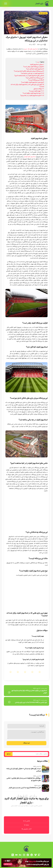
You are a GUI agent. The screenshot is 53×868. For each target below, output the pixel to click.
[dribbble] (24, 855)
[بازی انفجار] (47, 4)
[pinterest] (28, 855)
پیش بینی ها (43, 13)
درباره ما (27, 825)
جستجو (9, 754)
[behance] (20, 855)
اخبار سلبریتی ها (27, 829)
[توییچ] (39, 855)
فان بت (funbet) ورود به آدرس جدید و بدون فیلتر (25, 788)
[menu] (6, 4)
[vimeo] (35, 855)
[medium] (16, 855)
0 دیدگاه (32, 45)
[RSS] (13, 855)
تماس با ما (27, 821)
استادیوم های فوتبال (30, 157)
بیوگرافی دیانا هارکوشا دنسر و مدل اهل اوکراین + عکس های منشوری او (24, 779)
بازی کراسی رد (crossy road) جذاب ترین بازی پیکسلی (31, 702)
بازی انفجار (39, 4)
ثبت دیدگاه (26, 743)
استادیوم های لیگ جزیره (31, 49)
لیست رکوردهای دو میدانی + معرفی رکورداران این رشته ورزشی (24, 770)
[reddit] (32, 855)
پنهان (38, 62)
